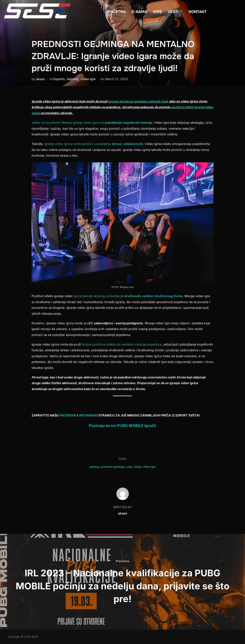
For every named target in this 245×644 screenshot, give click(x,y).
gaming (94, 467)
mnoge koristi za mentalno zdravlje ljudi (137, 101)
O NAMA (139, 12)
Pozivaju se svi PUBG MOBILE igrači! (122, 426)
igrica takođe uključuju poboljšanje (128, 296)
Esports (59, 79)
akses (40, 79)
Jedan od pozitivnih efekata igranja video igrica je (92, 123)
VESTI (175, 12)
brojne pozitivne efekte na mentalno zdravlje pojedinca (121, 344)
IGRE (157, 12)
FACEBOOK (68, 415)
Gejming (73, 79)
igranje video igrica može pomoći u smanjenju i (94, 144)
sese (129, 467)
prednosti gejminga (113, 467)
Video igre (88, 79)
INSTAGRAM (89, 415)
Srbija (138, 467)
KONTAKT (198, 12)
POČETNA (117, 12)
